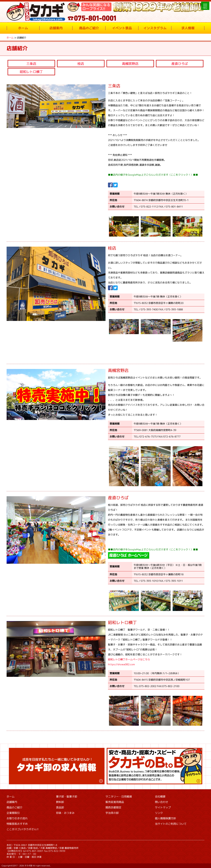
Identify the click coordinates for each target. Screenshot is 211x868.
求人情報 (188, 28)
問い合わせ (162, 802)
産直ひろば (180, 64)
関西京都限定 (113, 807)
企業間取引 (13, 813)
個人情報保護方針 (166, 818)
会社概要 (160, 797)
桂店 (81, 64)
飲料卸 (60, 802)
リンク (159, 813)
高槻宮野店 (130, 64)
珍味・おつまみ (65, 813)
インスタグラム (155, 28)
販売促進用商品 (115, 802)
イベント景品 (122, 28)
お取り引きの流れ (17, 818)
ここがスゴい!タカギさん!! (23, 829)
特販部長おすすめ (17, 824)
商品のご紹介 (89, 28)
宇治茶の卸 (112, 813)
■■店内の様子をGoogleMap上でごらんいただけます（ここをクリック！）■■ (153, 175)
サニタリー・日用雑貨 (119, 797)
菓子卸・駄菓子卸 (67, 797)
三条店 (31, 64)
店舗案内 (56, 28)
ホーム (23, 28)
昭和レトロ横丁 (31, 72)
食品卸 (60, 807)
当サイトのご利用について (171, 824)
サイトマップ (163, 807)
